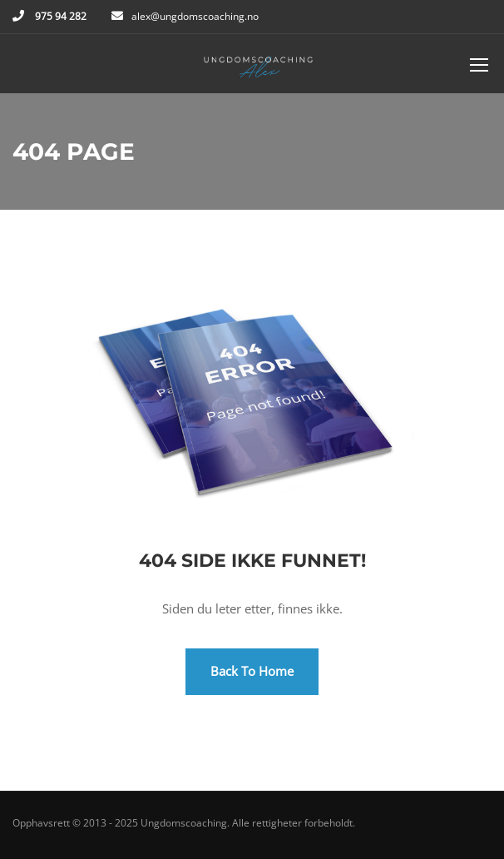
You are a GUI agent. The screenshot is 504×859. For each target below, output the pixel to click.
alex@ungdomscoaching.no (195, 16)
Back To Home (252, 671)
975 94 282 (59, 16)
